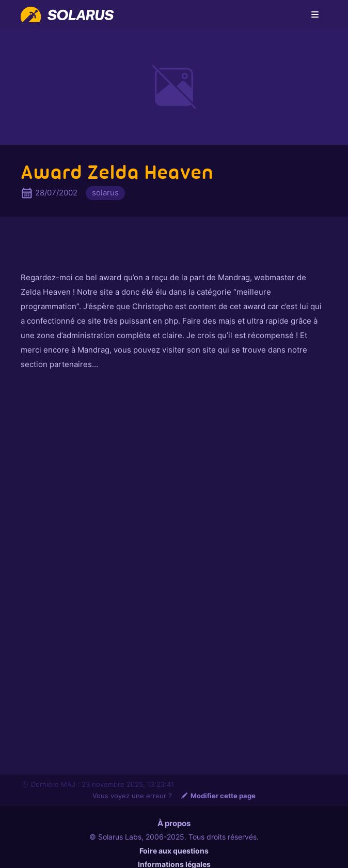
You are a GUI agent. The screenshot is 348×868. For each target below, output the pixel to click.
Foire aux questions (174, 851)
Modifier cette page (218, 796)
